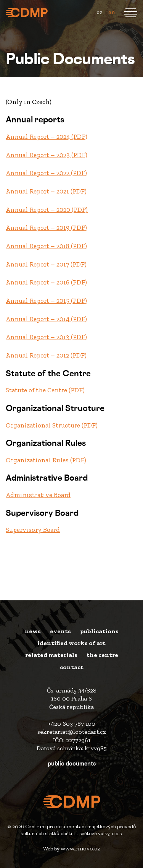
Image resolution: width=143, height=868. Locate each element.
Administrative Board (38, 495)
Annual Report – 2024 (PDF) (47, 137)
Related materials (51, 655)
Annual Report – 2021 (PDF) (46, 191)
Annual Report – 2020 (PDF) (47, 210)
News (33, 631)
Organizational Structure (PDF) (52, 425)
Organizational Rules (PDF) (46, 460)
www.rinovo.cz (80, 848)
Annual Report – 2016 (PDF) (46, 282)
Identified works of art (71, 643)
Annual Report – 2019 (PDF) (46, 228)
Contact (72, 667)
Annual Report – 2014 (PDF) (46, 319)
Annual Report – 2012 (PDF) (46, 355)
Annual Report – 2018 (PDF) (46, 246)
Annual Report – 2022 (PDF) (46, 173)
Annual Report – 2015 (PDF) (46, 301)
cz (99, 12)
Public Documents (72, 764)
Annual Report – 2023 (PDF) (47, 155)
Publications (99, 631)
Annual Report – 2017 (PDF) (46, 264)
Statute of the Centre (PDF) (45, 390)
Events (60, 631)
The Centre (102, 655)
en (112, 12)
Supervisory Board (33, 530)
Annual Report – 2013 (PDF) (46, 337)
